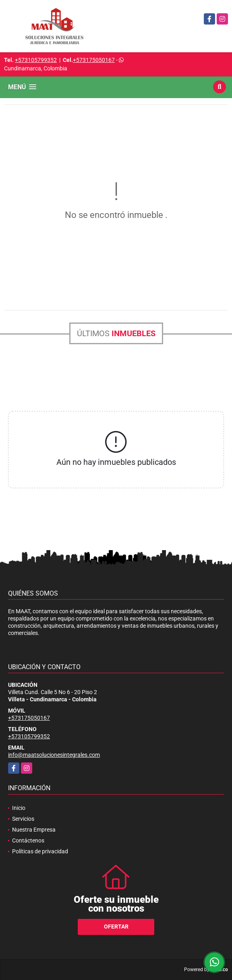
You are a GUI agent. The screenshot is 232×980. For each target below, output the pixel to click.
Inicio (19, 808)
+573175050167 (94, 60)
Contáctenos (28, 840)
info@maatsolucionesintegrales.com (54, 755)
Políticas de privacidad (40, 851)
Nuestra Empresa (34, 830)
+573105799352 (36, 60)
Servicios (23, 819)
